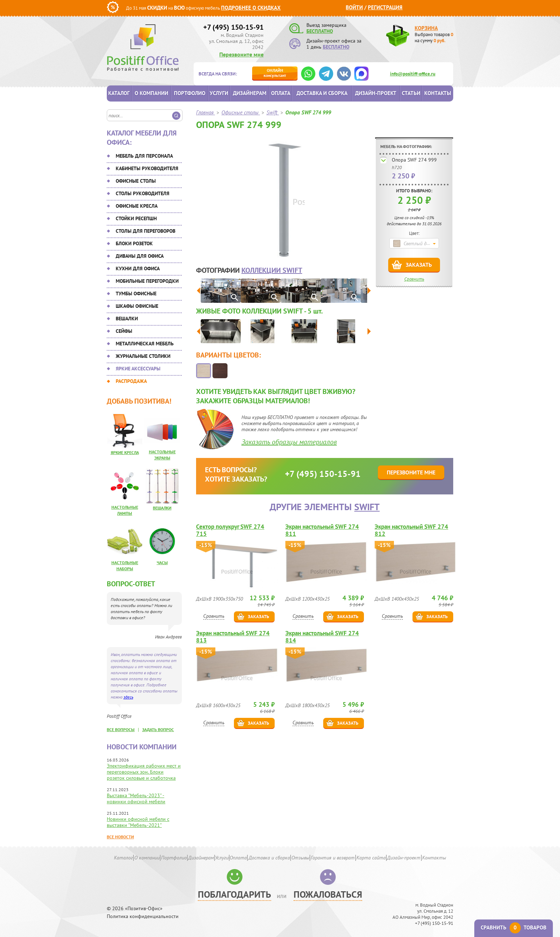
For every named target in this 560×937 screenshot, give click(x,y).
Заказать (419, 265)
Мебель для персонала (144, 156)
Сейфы (124, 331)
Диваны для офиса (140, 256)
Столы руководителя (142, 193)
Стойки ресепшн (136, 218)
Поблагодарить (234, 894)
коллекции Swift (272, 270)
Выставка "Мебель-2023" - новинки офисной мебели (136, 798)
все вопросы (121, 729)
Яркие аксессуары (138, 369)
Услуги (219, 93)
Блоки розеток (134, 243)
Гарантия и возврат (333, 858)
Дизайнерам (250, 93)
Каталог (119, 93)
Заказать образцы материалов (289, 442)
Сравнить (414, 279)
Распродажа (131, 381)
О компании (151, 93)
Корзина (426, 28)
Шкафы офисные (137, 306)
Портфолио (190, 93)
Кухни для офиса (138, 268)
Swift (367, 507)
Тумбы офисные (136, 294)
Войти (354, 7)
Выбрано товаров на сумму (434, 38)
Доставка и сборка (322, 93)
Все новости (120, 837)
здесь (128, 697)
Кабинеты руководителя (147, 168)
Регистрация (385, 7)
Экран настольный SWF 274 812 (411, 530)
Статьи (411, 93)
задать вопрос (158, 729)
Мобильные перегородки (147, 281)
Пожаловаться (328, 894)
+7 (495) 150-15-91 (233, 27)
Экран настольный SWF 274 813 (233, 637)
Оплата (281, 93)
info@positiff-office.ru (413, 74)
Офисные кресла (137, 206)
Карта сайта (371, 858)
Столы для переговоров (146, 231)
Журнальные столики (143, 356)
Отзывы (300, 858)
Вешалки (127, 319)
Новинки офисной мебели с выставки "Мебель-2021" (138, 822)
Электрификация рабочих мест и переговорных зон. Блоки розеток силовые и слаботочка (144, 772)
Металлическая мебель (145, 344)
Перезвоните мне (241, 54)
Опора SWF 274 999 (414, 160)
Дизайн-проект (376, 93)
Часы (162, 563)
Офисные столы (136, 181)
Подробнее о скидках (251, 8)
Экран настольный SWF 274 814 (322, 637)
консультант (275, 73)
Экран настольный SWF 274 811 (322, 530)
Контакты (438, 93)
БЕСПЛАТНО (320, 31)
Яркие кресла (125, 452)
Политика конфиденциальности (143, 916)
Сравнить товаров (514, 928)
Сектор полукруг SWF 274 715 (230, 530)
